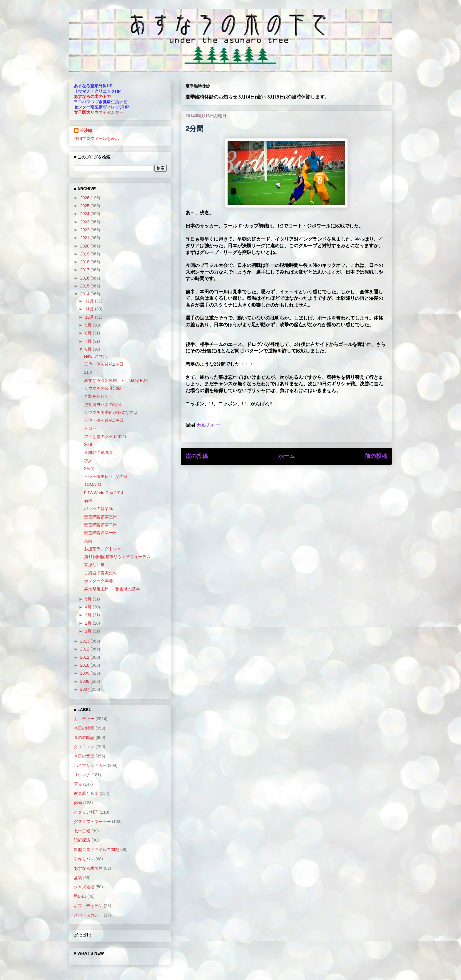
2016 (85, 278)
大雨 (88, 541)
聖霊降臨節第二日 (101, 525)
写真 (78, 784)
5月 (89, 599)
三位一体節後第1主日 (104, 420)
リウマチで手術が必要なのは (111, 412)
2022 (85, 230)
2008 (85, 681)
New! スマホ (96, 356)
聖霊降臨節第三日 (101, 517)
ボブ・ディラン (88, 906)
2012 (85, 649)
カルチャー (208, 425)
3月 (89, 615)
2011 (85, 657)
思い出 (80, 896)
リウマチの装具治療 (103, 388)
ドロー (90, 428)
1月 (89, 631)
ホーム (287, 456)
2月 (89, 623)
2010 (85, 665)
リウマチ (82, 775)
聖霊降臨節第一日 (101, 533)
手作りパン (84, 859)
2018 (85, 262)
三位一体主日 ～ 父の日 (106, 476)
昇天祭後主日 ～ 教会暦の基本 (112, 589)
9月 (89, 325)
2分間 (89, 469)
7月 (89, 341)
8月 (89, 333)
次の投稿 (197, 456)
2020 (85, 246)
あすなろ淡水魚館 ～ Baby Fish (116, 380)
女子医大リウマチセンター (98, 112)
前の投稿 (376, 456)
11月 (90, 309)
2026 (85, 198)
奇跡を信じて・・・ (103, 396)
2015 (85, 286)
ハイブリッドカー (90, 765)
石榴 (88, 501)
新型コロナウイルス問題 (96, 849)
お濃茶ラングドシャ (103, 549)
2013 (85, 641)
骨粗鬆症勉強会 (98, 452)
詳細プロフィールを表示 (96, 138)
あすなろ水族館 (88, 868)
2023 (85, 222)
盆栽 (78, 878)
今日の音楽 (84, 756)
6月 (89, 349)
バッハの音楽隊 (98, 509)
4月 (89, 607)
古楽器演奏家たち (101, 573)
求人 (88, 461)
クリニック (84, 747)
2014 (85, 294)
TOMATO (93, 484)
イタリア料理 (86, 812)
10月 (90, 317)
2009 (85, 673)
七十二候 (82, 831)
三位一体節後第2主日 (104, 364)
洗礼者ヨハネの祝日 (103, 404)
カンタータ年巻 (98, 581)
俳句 (78, 803)
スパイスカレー (88, 915)
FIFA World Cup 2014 (104, 493)
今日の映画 (84, 728)
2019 (85, 254)
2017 (85, 270)
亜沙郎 (86, 131)
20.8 (88, 444)
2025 (85, 206)
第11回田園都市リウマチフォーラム (117, 557)
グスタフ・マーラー (92, 822)
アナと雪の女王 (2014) (105, 437)
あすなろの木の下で (92, 96)
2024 (85, 214)
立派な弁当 (94, 565)
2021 (85, 238)
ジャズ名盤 (84, 887)
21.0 (88, 372)
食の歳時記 (84, 737)
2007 (85, 689)
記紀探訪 (82, 840)
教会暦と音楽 (86, 793)
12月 (90, 301)
